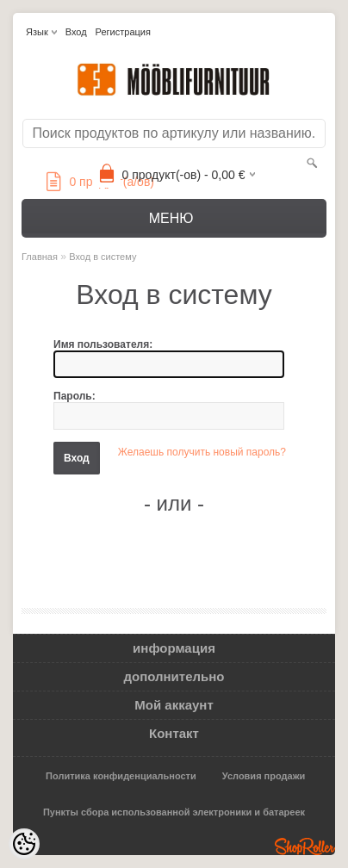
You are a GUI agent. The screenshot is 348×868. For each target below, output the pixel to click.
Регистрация (123, 32)
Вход (76, 32)
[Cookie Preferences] (24, 844)
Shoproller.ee (305, 846)
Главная (40, 257)
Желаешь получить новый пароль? (202, 452)
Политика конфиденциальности (121, 776)
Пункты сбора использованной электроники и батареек (174, 812)
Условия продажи (264, 776)
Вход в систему (103, 257)
